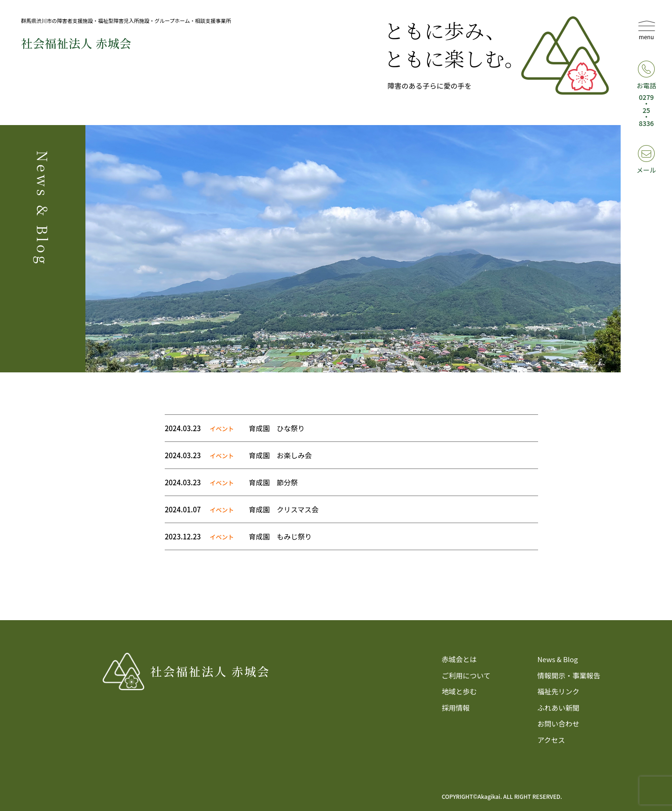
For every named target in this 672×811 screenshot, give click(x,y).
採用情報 (456, 708)
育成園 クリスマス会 (284, 509)
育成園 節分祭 (273, 482)
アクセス (551, 740)
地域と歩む (459, 691)
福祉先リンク (558, 691)
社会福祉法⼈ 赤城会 (76, 43)
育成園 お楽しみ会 (280, 455)
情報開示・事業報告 (569, 675)
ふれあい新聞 (558, 708)
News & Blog (557, 659)
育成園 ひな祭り (277, 428)
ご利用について (466, 675)
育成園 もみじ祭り (280, 536)
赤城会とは (459, 659)
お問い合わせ (558, 724)
